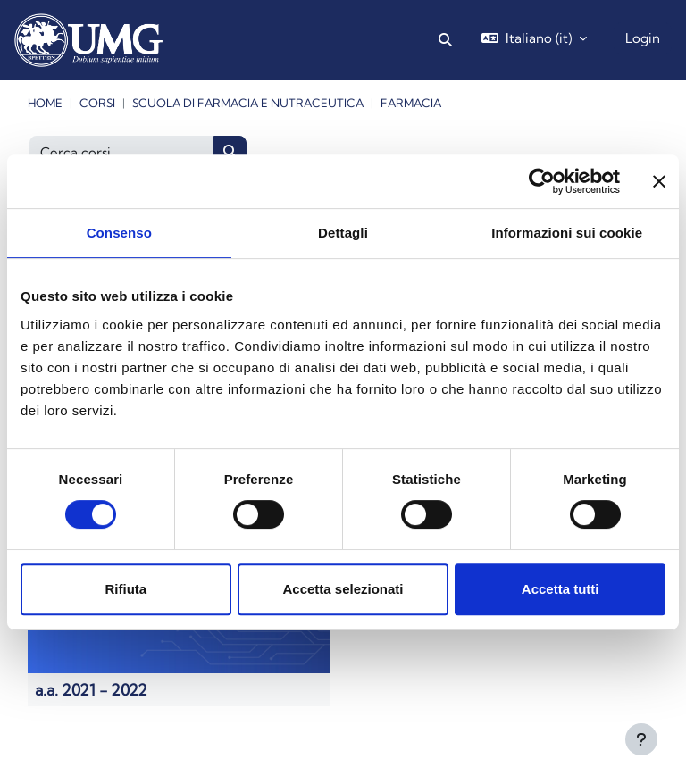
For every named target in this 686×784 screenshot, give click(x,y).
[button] (446, 40)
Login (643, 38)
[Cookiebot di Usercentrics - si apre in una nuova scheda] (542, 181)
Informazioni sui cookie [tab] (567, 233)
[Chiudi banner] (659, 181)
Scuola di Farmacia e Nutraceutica (248, 103)
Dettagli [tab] (343, 233)
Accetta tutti (561, 589)
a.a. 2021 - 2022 (91, 690)
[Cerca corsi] (122, 152)
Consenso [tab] (119, 233)
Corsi (97, 103)
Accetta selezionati (343, 589)
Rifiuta (125, 589)
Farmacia (411, 103)
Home (45, 103)
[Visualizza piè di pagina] (641, 739)
